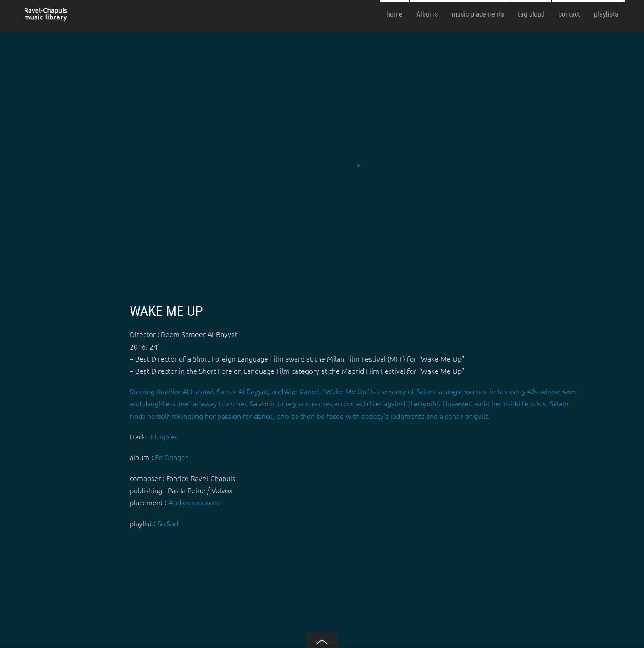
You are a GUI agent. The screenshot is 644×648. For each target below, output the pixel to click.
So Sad (168, 523)
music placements (478, 14)
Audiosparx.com (194, 502)
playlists (606, 14)
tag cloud (531, 14)
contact (569, 14)
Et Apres (164, 436)
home (394, 14)
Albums (427, 14)
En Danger (171, 457)
